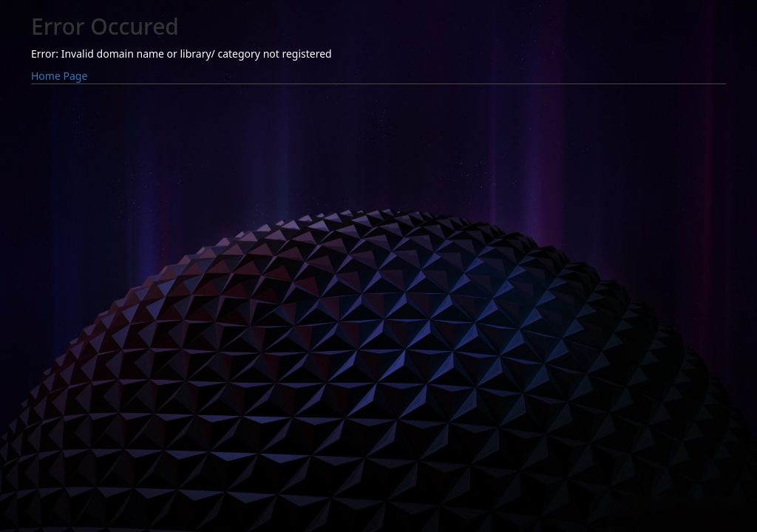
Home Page (59, 76)
